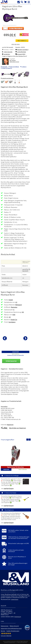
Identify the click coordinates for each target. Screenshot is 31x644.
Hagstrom (10, 425)
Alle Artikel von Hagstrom (17, 428)
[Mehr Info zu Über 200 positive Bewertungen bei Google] (15, 564)
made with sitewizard (22, 642)
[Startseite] (4, 2)
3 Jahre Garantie (7, 52)
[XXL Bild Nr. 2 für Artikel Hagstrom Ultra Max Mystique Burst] (10, 74)
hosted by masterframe (9, 642)
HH (23, 312)
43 (16, 302)
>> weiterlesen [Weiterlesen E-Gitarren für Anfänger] (7, 488)
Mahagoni (19, 305)
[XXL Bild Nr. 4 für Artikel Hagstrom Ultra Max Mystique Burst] (21, 74)
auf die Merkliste (21, 52)
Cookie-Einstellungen (13, 631)
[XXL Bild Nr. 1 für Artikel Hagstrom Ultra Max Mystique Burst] (4, 74)
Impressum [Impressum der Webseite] (18, 617)
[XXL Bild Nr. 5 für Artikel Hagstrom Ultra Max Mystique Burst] (26, 74)
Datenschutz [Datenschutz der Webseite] (5, 626)
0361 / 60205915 (13, 60)
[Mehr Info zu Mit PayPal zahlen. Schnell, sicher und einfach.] (15, 531)
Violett (11, 300)
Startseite (5, 67)
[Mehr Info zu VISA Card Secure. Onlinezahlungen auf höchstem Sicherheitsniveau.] (15, 538)
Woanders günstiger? (22, 50)
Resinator (14, 307)
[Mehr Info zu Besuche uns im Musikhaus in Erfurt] (15, 558)
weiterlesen (15, 599)
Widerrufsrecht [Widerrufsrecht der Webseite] (14, 626)
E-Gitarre (24, 67)
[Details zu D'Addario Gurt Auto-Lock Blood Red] (15, 338)
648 (14, 315)
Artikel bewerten (11, 361)
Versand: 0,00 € (20, 54)
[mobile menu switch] (29, 2)
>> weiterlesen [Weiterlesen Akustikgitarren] (7, 523)
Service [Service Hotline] (3, 631)
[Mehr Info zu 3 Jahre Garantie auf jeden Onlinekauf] (15, 551)
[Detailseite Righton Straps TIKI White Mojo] (15, 455)
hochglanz (12, 322)
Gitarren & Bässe (14, 67)
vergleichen (6, 54)
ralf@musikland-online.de (14, 62)
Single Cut (14, 320)
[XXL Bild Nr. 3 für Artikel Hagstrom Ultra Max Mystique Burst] (15, 74)
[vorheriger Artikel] (5, 338)
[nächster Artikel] (25, 338)
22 (10, 317)
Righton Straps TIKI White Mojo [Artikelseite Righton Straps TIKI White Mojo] (15, 467)
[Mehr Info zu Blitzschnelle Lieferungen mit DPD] (15, 544)
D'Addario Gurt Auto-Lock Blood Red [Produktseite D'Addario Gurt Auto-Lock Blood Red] (15, 355)
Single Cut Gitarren (7, 68)
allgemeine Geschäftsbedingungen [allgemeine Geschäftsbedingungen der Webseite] (11, 628)
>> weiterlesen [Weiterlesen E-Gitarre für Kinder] (7, 506)
